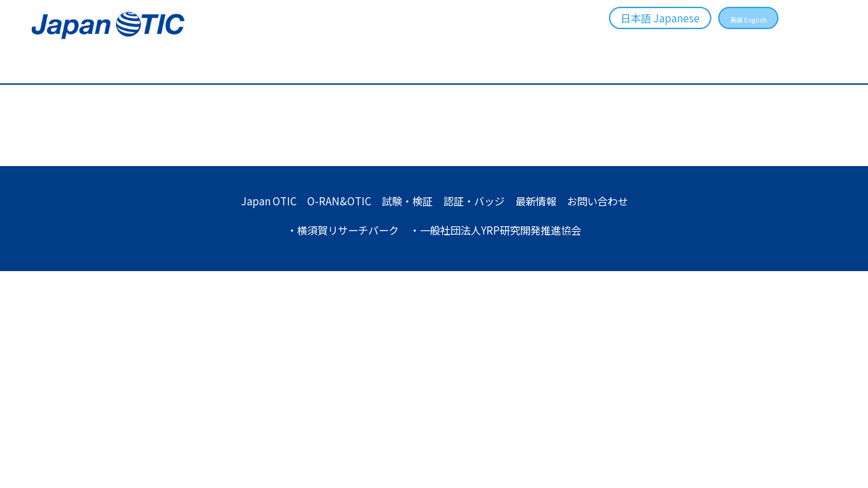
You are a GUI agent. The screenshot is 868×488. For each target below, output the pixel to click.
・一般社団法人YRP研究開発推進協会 (499, 230)
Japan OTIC (260, 201)
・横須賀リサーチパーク (338, 230)
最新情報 (644, 43)
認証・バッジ (564, 43)
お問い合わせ (738, 43)
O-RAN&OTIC (389, 43)
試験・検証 (476, 43)
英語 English (738, 18)
